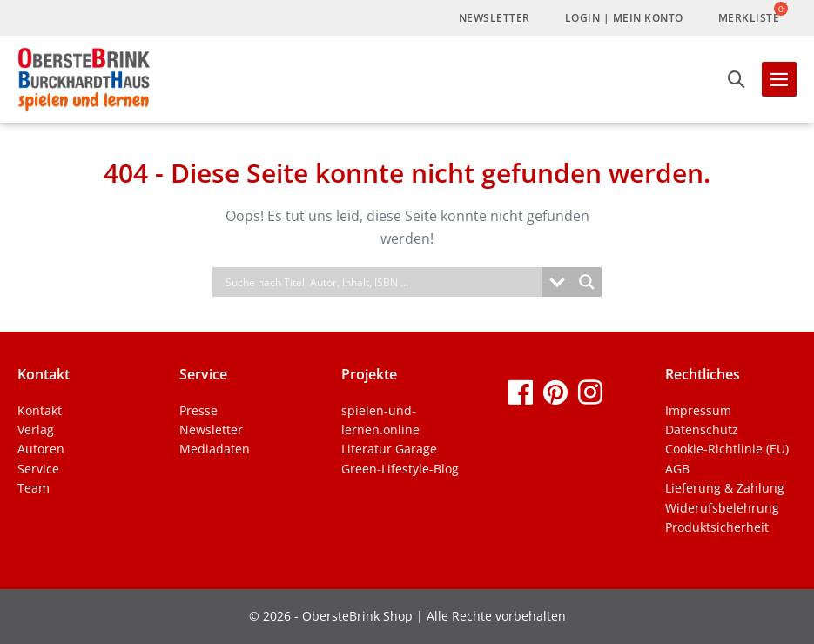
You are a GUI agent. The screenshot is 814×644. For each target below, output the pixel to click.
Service (38, 469)
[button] (737, 79)
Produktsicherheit (717, 527)
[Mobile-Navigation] (779, 79)
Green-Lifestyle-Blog (400, 469)
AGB (677, 469)
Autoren (41, 449)
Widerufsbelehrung (722, 508)
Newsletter (494, 18)
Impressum (698, 410)
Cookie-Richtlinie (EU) (727, 449)
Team (34, 488)
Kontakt (40, 410)
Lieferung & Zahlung (725, 488)
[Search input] (382, 282)
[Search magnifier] (587, 282)
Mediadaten (215, 449)
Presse (198, 410)
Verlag (36, 429)
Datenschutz (702, 429)
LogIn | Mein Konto (624, 18)
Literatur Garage (389, 449)
